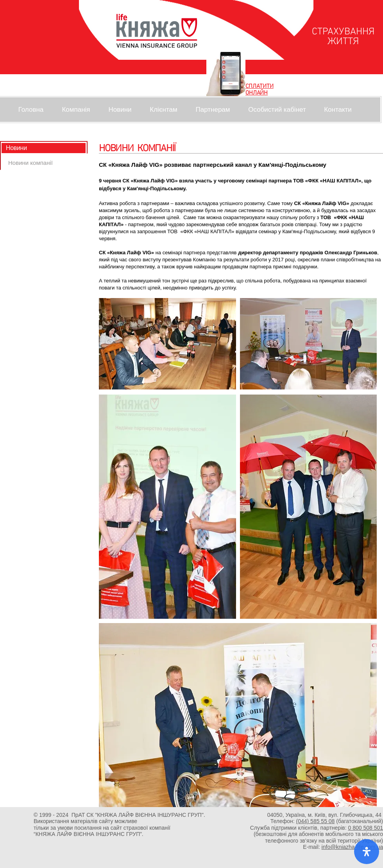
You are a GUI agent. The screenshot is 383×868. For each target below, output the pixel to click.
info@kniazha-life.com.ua (352, 847)
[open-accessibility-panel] (367, 852)
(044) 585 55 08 (316, 821)
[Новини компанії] (30, 163)
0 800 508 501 (365, 828)
